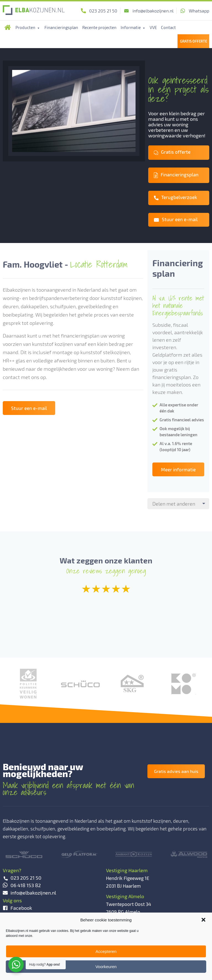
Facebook (17, 908)
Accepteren (106, 951)
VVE (153, 27)
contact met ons (21, 377)
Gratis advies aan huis (176, 771)
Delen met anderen (174, 504)
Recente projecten (99, 27)
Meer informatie (178, 469)
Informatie (133, 27)
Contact (168, 27)
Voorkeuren (106, 967)
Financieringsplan (61, 27)
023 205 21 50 (103, 11)
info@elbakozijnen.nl (153, 11)
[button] (203, 920)
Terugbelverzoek (175, 197)
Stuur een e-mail (176, 219)
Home (8, 27)
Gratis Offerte (194, 41)
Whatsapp (199, 11)
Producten (28, 27)
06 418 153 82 (22, 885)
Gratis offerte (172, 152)
